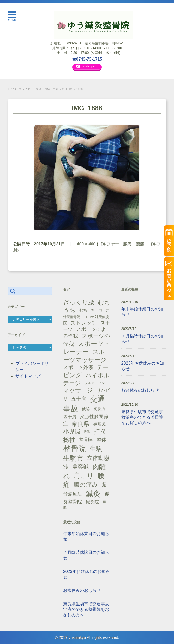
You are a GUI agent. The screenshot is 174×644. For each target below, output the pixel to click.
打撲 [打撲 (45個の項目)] (100, 432)
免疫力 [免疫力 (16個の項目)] (100, 409)
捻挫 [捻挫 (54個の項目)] (69, 440)
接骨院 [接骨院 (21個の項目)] (86, 439)
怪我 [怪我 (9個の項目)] (87, 432)
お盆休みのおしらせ (82, 590)
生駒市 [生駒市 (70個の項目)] (73, 458)
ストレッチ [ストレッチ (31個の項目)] (83, 323)
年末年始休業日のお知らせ (86, 536)
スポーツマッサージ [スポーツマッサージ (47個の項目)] (85, 356)
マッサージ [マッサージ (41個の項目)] (78, 390)
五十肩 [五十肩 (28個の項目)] (79, 399)
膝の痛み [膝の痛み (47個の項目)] (86, 485)
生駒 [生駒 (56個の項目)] (96, 449)
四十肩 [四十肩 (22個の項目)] (70, 417)
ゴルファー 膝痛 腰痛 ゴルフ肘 (41, 89)
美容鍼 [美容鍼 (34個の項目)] (80, 467)
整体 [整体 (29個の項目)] (101, 440)
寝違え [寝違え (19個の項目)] (100, 424)
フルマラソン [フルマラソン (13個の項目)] (95, 383)
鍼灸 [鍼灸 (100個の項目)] (93, 494)
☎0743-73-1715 (87, 59)
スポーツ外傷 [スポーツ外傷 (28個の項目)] (78, 367)
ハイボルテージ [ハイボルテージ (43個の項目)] (86, 379)
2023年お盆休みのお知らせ (87, 574)
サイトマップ (28, 376)
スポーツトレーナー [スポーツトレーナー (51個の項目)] (87, 348)
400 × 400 (86, 244)
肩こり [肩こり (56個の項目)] (84, 476)
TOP (11, 89)
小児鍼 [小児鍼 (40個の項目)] (72, 432)
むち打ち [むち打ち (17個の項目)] (87, 310)
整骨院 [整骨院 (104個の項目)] (74, 449)
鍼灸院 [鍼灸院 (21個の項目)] (92, 502)
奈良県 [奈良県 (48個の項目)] (80, 424)
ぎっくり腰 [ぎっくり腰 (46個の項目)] (79, 302)
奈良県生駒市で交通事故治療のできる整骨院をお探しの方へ (86, 609)
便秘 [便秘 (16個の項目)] (86, 409)
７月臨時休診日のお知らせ (86, 555)
